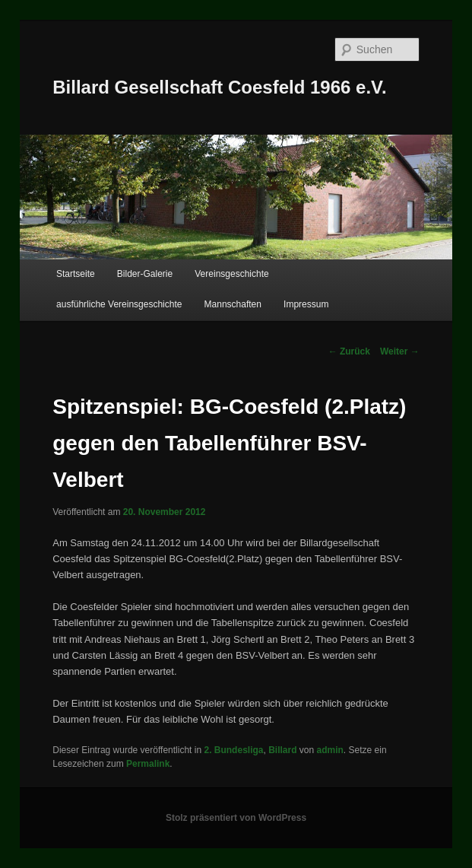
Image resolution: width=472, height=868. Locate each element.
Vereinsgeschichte (231, 274)
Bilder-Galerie (145, 274)
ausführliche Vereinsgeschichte (119, 304)
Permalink (148, 764)
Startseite (76, 274)
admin (330, 750)
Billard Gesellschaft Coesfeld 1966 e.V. (219, 87)
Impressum (306, 304)
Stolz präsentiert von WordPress (236, 818)
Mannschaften (233, 304)
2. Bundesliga (233, 750)
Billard (282, 750)
